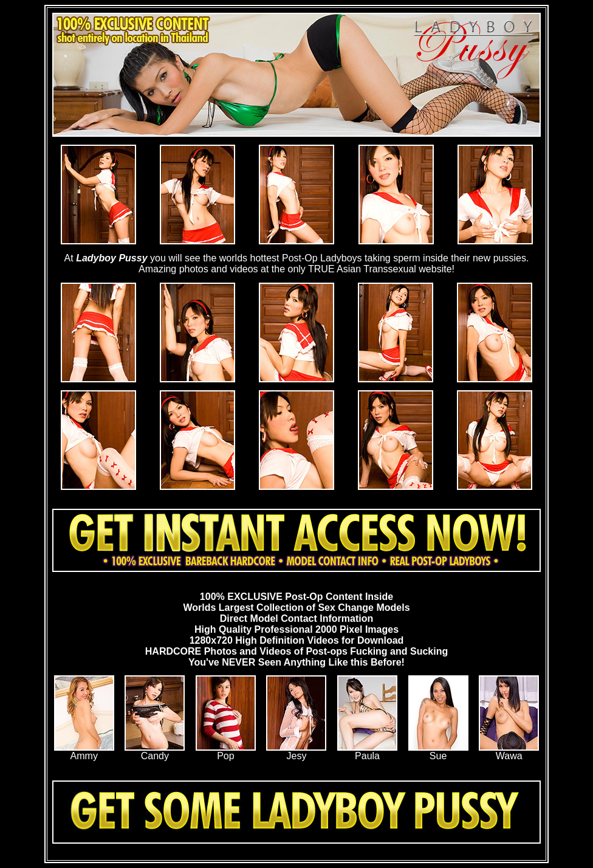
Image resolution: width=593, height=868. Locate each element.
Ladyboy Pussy (111, 258)
